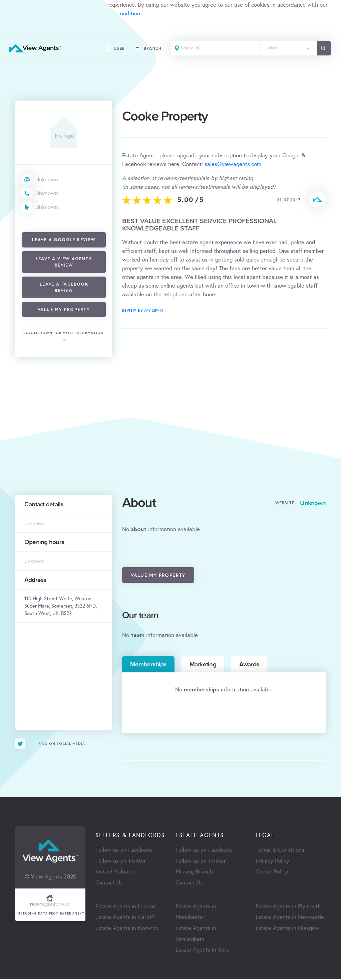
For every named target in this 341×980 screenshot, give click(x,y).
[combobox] (288, 49)
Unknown (47, 180)
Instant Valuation (116, 872)
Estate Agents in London (126, 907)
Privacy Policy (272, 861)
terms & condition (118, 14)
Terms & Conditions (280, 850)
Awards (249, 664)
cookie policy (16, 14)
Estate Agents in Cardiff (125, 918)
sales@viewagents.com (233, 164)
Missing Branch (194, 872)
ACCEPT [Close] (13, 28)
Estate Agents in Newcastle (290, 918)
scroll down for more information (64, 333)
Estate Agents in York (202, 951)
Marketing (203, 664)
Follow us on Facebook (124, 850)
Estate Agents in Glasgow (287, 929)
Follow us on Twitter (121, 861)
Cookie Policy (272, 872)
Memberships (148, 664)
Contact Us (109, 883)
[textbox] (288, 47)
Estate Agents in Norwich (127, 929)
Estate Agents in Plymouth (288, 907)
